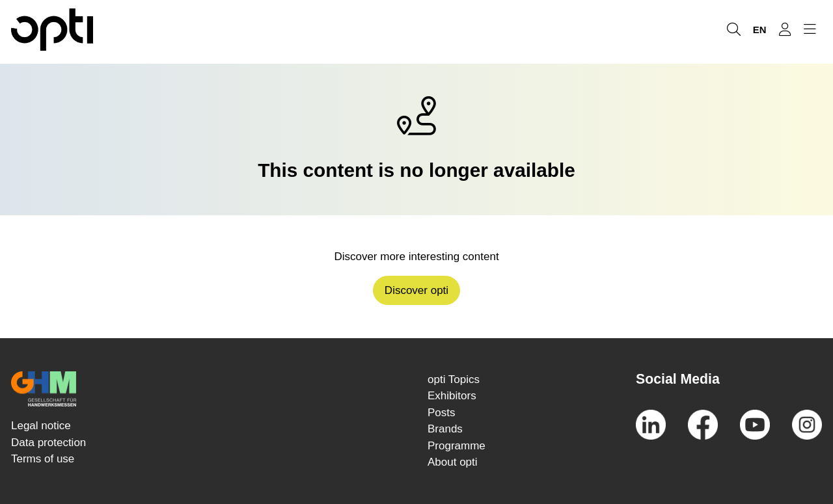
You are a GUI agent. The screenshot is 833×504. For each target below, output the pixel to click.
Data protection (48, 443)
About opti (453, 462)
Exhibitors (452, 396)
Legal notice (41, 426)
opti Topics (454, 379)
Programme (457, 446)
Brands (445, 429)
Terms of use (43, 459)
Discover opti (416, 290)
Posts (442, 413)
